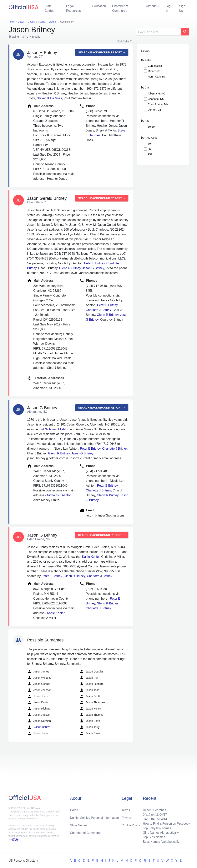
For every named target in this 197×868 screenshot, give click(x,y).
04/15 (154, 818)
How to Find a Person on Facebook (166, 823)
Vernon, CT (155, 110)
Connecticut (155, 66)
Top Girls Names (153, 837)
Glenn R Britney (70, 268)
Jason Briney (38, 727)
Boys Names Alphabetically (160, 841)
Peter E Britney (94, 263)
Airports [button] (151, 6)
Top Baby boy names (156, 828)
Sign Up (182, 8)
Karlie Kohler (91, 557)
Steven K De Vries (49, 98)
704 (150, 144)
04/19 (146, 814)
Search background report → (102, 52)
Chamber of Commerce (120, 8)
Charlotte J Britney (98, 310)
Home (74, 809)
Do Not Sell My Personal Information (95, 817)
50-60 (151, 127)
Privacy (127, 817)
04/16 (146, 818)
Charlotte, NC (156, 99)
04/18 (154, 814)
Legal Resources (73, 8)
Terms (126, 809)
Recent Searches (154, 809)
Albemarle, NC (157, 94)
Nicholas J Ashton (57, 429)
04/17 (163, 814)
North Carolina (156, 77)
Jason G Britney (93, 268)
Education (99, 6)
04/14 (163, 818)
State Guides (49, 8)
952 (150, 154)
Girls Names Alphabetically (160, 832)
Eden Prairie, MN (158, 104)
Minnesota (154, 71)
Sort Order (123, 41)
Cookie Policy (131, 825)
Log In (168, 8)
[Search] (159, 32)
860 (150, 149)
